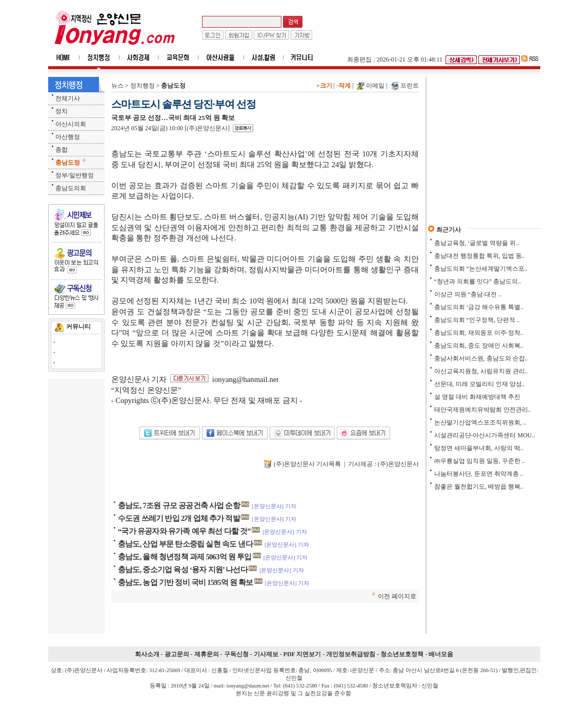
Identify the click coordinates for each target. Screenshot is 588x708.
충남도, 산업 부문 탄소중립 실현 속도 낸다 (185, 544)
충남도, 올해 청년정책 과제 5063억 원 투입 (185, 557)
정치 (62, 111)
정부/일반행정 (75, 175)
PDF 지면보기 (302, 654)
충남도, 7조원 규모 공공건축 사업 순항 (179, 505)
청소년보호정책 (402, 654)
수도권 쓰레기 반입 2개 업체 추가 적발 (179, 518)
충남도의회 (71, 188)
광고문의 (177, 654)
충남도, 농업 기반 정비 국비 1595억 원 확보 (186, 582)
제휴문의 (207, 654)
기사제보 (266, 654)
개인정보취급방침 (351, 654)
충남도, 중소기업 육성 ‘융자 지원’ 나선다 (183, 570)
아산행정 (68, 137)
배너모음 (441, 654)
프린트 (410, 86)
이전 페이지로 (397, 596)
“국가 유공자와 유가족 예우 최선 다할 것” (184, 531)
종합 (62, 150)
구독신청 (236, 654)
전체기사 (68, 98)
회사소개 (147, 654)
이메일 (375, 86)
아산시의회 (71, 124)
